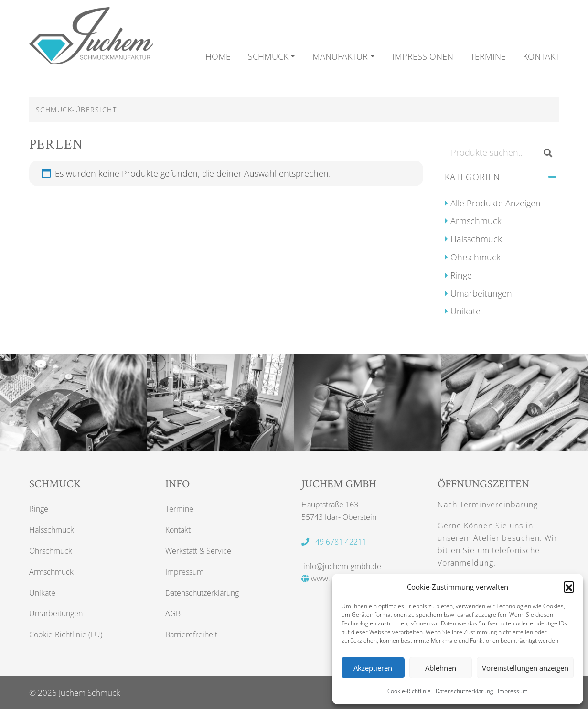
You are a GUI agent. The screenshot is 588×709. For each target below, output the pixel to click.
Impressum (513, 691)
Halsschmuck (476, 239)
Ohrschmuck (476, 257)
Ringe (461, 275)
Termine (179, 509)
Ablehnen (441, 668)
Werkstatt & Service (198, 551)
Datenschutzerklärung (464, 691)
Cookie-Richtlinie (409, 691)
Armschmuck (476, 221)
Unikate (465, 311)
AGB (173, 613)
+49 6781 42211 (334, 542)
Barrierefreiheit (191, 634)
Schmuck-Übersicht (76, 110)
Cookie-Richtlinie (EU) (66, 634)
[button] (569, 587)
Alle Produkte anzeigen (496, 203)
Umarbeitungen (481, 293)
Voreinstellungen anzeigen (525, 668)
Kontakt (178, 530)
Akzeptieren (373, 668)
